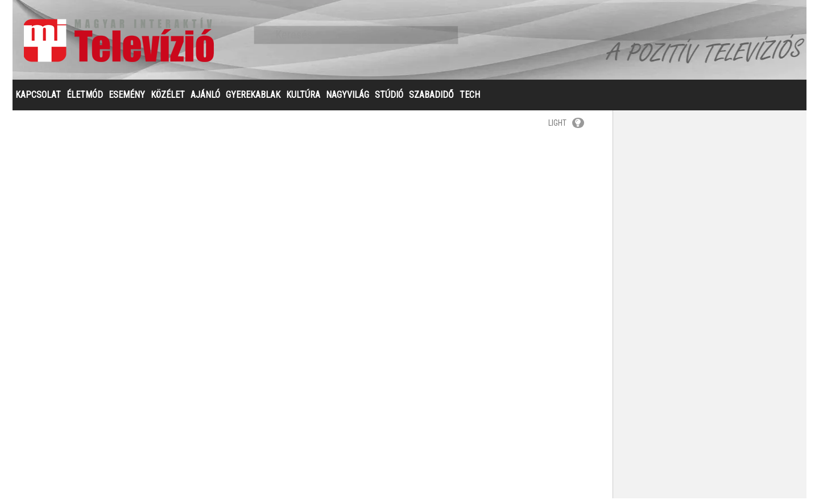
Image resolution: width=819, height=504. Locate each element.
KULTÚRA (303, 100)
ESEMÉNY (127, 100)
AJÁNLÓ (205, 100)
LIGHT (566, 129)
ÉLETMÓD (85, 100)
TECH (470, 100)
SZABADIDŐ (431, 100)
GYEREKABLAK (253, 100)
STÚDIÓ (389, 100)
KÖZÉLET (168, 100)
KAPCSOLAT (38, 100)
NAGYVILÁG (348, 100)
